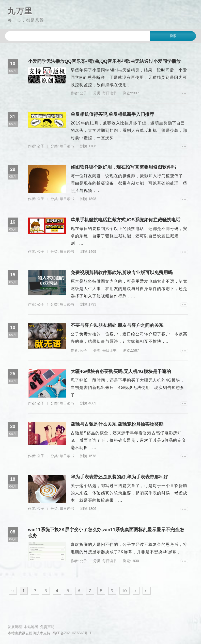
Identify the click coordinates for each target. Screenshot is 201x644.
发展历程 (15, 627)
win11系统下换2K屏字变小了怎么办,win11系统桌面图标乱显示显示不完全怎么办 (106, 533)
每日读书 (110, 93)
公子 (83, 93)
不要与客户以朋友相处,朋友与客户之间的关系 (117, 325)
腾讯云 (24, 633)
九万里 (20, 11)
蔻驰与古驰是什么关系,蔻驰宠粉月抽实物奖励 (117, 424)
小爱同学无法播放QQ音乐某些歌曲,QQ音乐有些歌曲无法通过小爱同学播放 (104, 61)
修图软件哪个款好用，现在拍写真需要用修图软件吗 (123, 167)
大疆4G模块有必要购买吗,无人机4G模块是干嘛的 (121, 371)
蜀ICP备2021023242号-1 (72, 633)
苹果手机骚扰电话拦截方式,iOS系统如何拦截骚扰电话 (126, 220)
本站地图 (31, 627)
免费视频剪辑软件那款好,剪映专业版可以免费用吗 (122, 273)
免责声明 (47, 627)
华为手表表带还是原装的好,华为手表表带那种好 (119, 477)
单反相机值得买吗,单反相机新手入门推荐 (112, 114)
